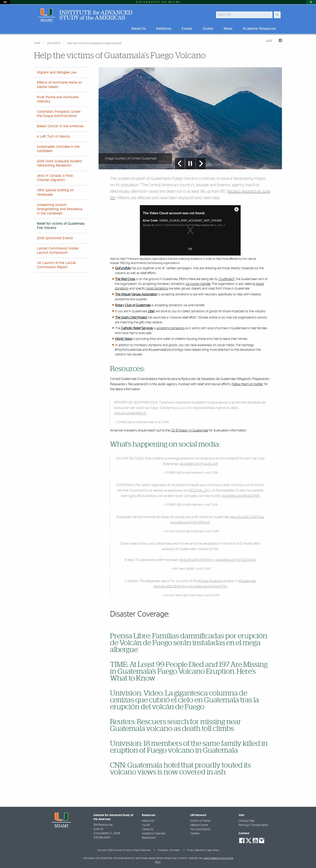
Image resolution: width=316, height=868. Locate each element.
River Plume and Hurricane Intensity (58, 99)
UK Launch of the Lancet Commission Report (56, 265)
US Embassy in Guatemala (189, 430)
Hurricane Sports (200, 829)
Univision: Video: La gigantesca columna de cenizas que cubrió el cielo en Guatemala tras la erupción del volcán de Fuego (185, 700)
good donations (157, 289)
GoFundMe (123, 268)
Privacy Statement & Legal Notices (203, 850)
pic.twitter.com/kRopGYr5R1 (241, 496)
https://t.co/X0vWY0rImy (197, 560)
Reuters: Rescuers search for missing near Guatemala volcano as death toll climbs (176, 725)
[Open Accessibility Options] (5, 2)
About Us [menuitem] (138, 29)
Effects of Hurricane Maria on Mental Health (59, 85)
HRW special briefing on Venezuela (55, 192)
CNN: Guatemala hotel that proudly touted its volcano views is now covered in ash (180, 769)
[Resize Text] (269, 41)
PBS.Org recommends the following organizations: (150, 263)
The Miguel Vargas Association (136, 295)
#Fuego (204, 581)
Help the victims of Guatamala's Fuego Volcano (94, 43)
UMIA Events (54, 43)
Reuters (234, 191)
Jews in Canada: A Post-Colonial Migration (55, 178)
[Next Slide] (201, 163)
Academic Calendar (154, 834)
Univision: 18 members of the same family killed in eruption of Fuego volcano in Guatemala (189, 747)
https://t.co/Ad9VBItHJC (130, 413)
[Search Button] (277, 15)
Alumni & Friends (201, 821)
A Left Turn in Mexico (54, 137)
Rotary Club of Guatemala (133, 305)
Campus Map (247, 821)
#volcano (216, 581)
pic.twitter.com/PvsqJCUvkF (199, 464)
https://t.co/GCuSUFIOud (247, 517)
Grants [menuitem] (208, 29)
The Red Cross (125, 279)
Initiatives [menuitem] (164, 29)
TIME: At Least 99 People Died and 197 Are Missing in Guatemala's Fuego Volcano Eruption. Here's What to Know (189, 671)
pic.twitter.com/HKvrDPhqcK (190, 522)
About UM (148, 821)
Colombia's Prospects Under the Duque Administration (59, 114)
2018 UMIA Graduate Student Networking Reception (59, 163)
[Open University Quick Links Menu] (311, 2)
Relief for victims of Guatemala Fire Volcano (61, 226)
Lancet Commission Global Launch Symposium (58, 251)
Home (37, 43)
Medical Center (199, 825)
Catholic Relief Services (137, 328)
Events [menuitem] (187, 29)
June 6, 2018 (210, 473)
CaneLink (148, 829)
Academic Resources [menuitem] (259, 29)
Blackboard (149, 838)
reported (249, 191)
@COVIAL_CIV (199, 490)
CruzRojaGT (227, 279)
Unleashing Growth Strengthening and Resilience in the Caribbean (60, 209)
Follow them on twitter (247, 384)
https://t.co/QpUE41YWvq (170, 586)
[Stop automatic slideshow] (190, 163)
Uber (151, 311)
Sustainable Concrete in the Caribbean (58, 149)
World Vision (124, 339)
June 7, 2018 (210, 505)
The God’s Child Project (131, 318)
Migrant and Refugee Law (57, 72)
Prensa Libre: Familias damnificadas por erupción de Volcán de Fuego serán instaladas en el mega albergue (189, 643)
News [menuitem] (228, 29)
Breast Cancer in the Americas (60, 126)
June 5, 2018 (162, 422)
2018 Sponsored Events (55, 238)
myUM (146, 825)
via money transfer (198, 284)
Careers (195, 834)
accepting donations (171, 328)
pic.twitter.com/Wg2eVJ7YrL (208, 586)
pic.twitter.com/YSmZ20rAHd (236, 560)
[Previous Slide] (180, 163)
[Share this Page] (279, 41)
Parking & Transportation (254, 825)
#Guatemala (247, 581)
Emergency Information (169, 850)
